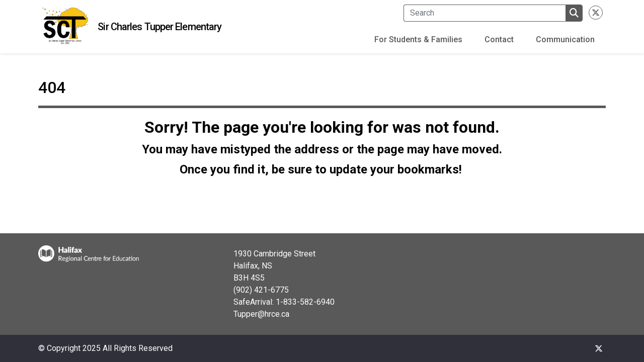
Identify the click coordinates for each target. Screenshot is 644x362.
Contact (499, 39)
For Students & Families (418, 39)
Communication (565, 39)
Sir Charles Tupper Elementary (159, 27)
